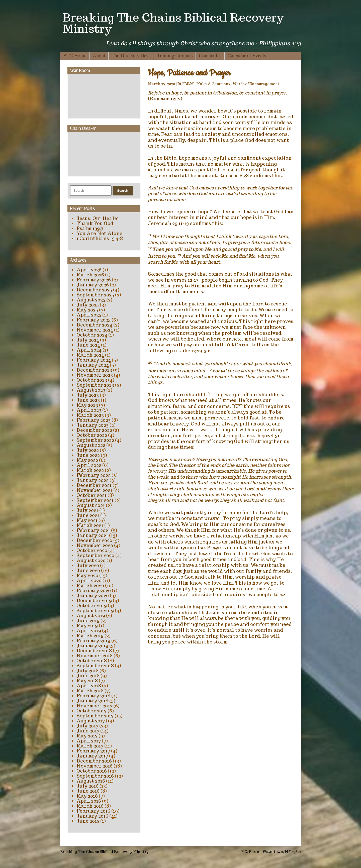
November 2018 (95, 656)
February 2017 (93, 751)
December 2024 (94, 325)
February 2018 (93, 696)
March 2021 (90, 525)
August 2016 (91, 781)
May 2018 (87, 681)
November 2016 (95, 766)
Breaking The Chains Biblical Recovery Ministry (173, 23)
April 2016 (89, 801)
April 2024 (89, 350)
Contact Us (210, 56)
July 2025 (88, 305)
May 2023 (87, 405)
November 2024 (95, 330)
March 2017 (90, 746)
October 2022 (92, 435)
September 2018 (95, 666)
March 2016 (90, 806)
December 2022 (94, 430)
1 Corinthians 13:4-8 (100, 238)
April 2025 (89, 315)
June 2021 (88, 515)
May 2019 (87, 626)
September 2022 (95, 440)
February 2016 (93, 811)
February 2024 (94, 360)
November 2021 (94, 490)
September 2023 (95, 385)
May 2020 (87, 575)
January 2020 (93, 595)
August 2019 (91, 616)
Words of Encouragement (256, 84)
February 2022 (94, 475)
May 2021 (87, 520)
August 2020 (91, 560)
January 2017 (92, 756)
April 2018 (89, 686)
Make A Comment (213, 84)
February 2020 (94, 590)
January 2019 (92, 646)
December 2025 (94, 290)
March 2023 (90, 415)
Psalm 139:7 (90, 228)
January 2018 (92, 701)
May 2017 (87, 736)
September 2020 (95, 555)
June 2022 (88, 455)
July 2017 (87, 726)
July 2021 (87, 510)
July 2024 (88, 340)
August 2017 (91, 721)
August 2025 (91, 300)
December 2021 (94, 485)
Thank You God (95, 223)
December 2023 (94, 370)
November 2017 (94, 706)
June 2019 (88, 621)
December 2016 (94, 761)
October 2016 (92, 771)
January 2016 (92, 816)
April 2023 (89, 410)
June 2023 (88, 400)
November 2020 (95, 545)
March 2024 (90, 355)
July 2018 (87, 671)
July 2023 (88, 395)
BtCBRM (186, 84)
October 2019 (92, 606)
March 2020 (90, 585)
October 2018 (92, 661)
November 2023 (95, 375)
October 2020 (92, 550)
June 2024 (88, 345)
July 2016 (87, 786)
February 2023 (94, 420)
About (99, 56)
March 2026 (90, 275)
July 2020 (88, 565)
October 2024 (92, 335)
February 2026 (94, 280)
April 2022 (89, 465)
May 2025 (87, 310)
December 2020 (94, 540)
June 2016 (88, 791)
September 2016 (95, 776)
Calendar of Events (247, 56)
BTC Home (75, 56)
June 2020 (88, 570)
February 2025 (94, 320)
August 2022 (91, 445)
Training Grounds (175, 56)
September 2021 (95, 500)
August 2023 (91, 390)
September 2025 (95, 295)
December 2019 (94, 601)
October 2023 (92, 380)
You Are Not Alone (99, 233)
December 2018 (94, 651)
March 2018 (90, 691)
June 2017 (88, 731)
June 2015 (88, 821)
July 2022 (88, 450)
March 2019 (90, 636)
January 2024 (93, 365)
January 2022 (93, 480)
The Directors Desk (131, 56)
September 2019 (95, 611)
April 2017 (89, 741)
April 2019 (89, 631)
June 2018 (88, 676)
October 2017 (92, 711)
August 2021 (91, 505)
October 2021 (92, 495)
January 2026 (93, 285)
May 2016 (87, 796)
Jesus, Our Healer (98, 218)
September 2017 (95, 716)
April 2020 (89, 580)
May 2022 (87, 460)
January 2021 (92, 535)
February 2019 (93, 641)
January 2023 (93, 425)
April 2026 (89, 270)
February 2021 (93, 530)
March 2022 (90, 470)
